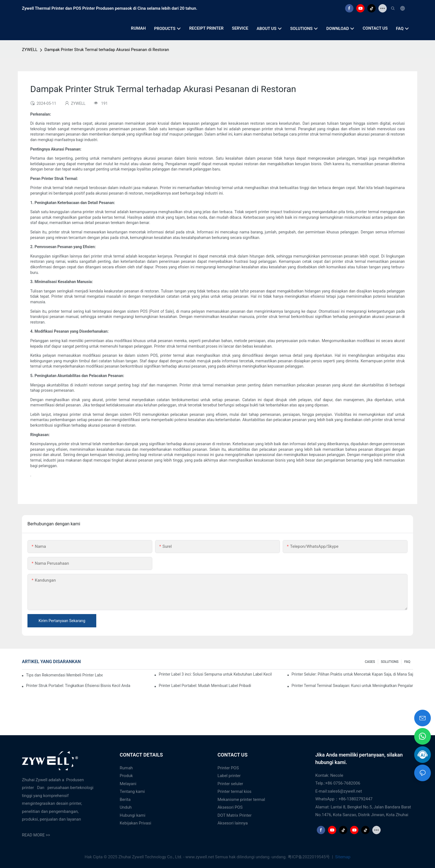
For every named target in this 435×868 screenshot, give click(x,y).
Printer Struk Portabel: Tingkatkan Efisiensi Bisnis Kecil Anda (78, 686)
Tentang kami (132, 791)
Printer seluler (230, 784)
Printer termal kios (234, 791)
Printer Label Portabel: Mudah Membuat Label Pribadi (205, 686)
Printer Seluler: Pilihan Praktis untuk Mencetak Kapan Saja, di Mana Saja (352, 674)
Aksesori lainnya (233, 823)
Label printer (229, 776)
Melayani (128, 784)
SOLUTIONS (390, 662)
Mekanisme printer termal (241, 800)
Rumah (126, 768)
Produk (126, 776)
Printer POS (228, 768)
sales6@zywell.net (345, 791)
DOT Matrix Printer (235, 815)
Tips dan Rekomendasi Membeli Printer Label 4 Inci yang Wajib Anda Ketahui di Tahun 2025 (64, 675)
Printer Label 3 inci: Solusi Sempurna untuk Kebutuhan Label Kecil (215, 674)
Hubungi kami (133, 815)
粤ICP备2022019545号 (309, 857)
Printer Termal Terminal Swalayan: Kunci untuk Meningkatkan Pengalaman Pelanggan (352, 686)
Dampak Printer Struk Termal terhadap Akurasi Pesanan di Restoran (107, 50)
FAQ (407, 662)
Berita (125, 800)
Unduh (126, 807)
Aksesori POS (230, 807)
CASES (370, 662)
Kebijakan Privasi (136, 823)
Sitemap (342, 857)
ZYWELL (30, 50)
